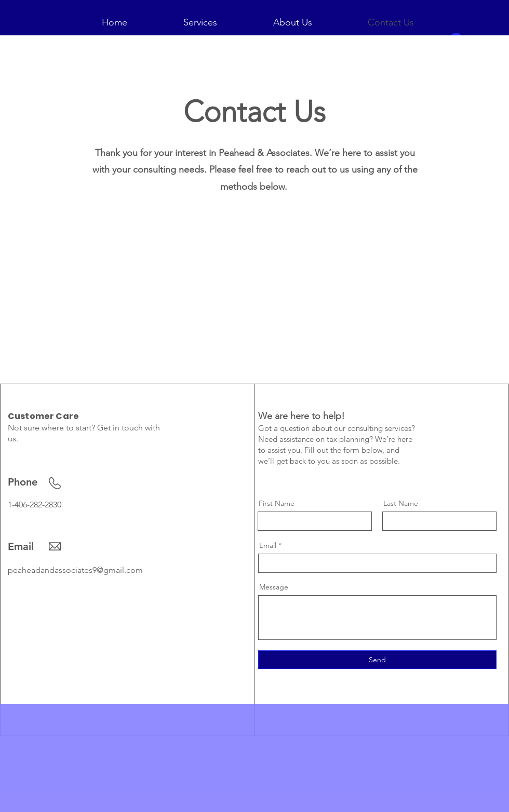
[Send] (377, 660)
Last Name (401, 503)
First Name (277, 503)
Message (274, 587)
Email (268, 545)
